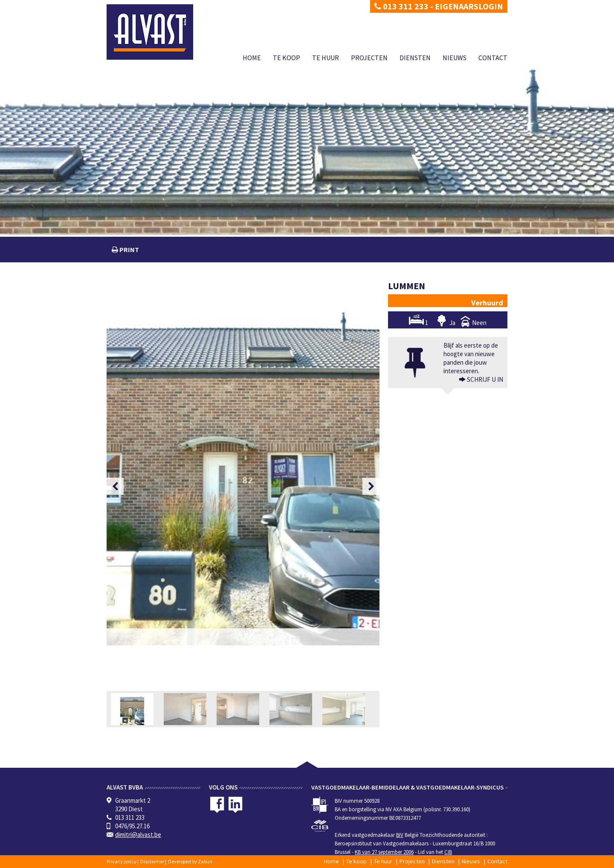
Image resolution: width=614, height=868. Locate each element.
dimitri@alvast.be (138, 835)
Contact (493, 58)
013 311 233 (401, 6)
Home (252, 58)
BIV (400, 835)
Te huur (326, 58)
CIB (448, 852)
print (129, 250)
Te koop (287, 58)
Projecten (369, 58)
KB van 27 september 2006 (384, 852)
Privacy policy (122, 861)
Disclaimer (152, 861)
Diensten (415, 58)
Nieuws (455, 58)
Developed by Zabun (190, 861)
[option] (243, 463)
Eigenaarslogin (469, 6)
